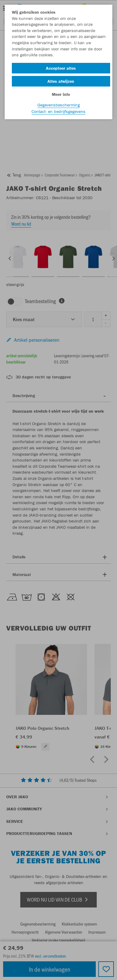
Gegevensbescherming (59, 105)
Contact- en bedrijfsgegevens (58, 111)
